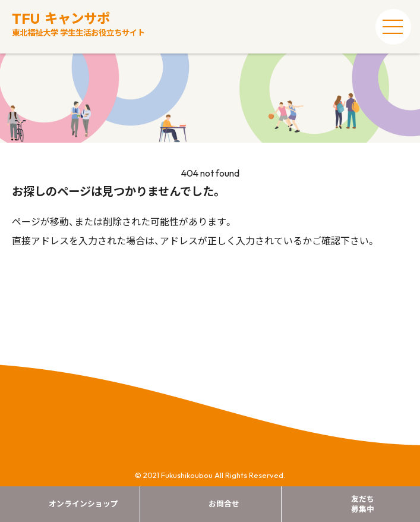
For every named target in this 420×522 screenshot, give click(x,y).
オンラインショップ (83, 504)
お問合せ (224, 504)
